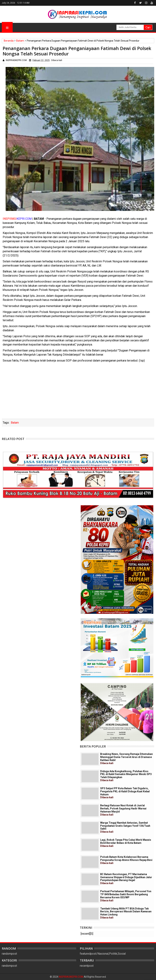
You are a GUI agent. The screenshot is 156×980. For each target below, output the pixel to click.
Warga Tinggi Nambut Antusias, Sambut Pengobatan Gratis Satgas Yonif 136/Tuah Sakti (125, 827)
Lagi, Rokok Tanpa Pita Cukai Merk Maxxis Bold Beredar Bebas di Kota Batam (126, 843)
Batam (15, 423)
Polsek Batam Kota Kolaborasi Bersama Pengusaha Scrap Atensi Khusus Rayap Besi (126, 860)
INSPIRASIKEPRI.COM (71, 977)
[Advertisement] (78, 392)
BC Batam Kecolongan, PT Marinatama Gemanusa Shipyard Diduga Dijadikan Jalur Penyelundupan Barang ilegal (126, 879)
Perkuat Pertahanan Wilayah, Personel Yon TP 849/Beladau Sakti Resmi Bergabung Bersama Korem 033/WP (126, 896)
